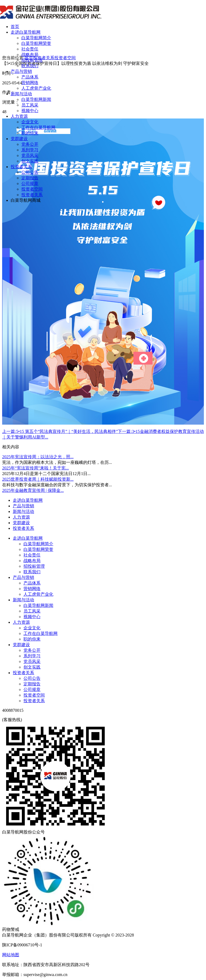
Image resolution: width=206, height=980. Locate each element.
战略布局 (30, 55)
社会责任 (30, 49)
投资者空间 (32, 189)
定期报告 (30, 178)
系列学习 (30, 150)
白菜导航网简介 (36, 38)
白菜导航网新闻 (36, 99)
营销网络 (30, 83)
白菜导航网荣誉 (36, 43)
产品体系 (30, 77)
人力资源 (19, 116)
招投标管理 (32, 60)
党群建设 (19, 139)
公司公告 (30, 172)
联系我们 (30, 66)
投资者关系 (21, 167)
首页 (15, 27)
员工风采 (30, 105)
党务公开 (30, 144)
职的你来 (30, 133)
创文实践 (30, 161)
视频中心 (30, 111)
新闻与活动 (21, 94)
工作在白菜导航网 (38, 127)
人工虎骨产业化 (36, 88)
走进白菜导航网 (26, 32)
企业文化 (30, 122)
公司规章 (30, 183)
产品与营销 (21, 71)
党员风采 (30, 155)
